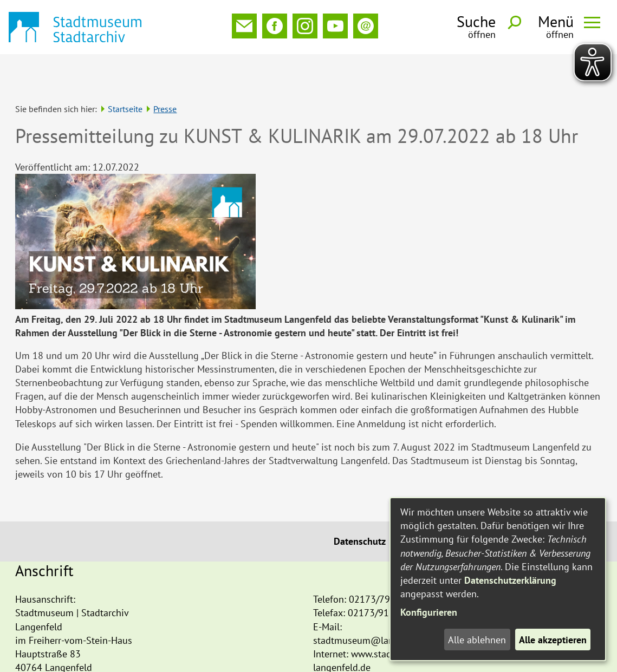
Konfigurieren (429, 612)
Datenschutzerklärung (510, 580)
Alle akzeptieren (553, 640)
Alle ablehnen (477, 640)
